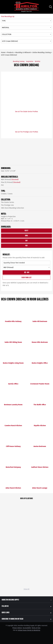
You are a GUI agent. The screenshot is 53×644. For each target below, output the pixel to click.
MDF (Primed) (10, 179)
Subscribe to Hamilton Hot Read (12, 619)
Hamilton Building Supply (10, 600)
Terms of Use (36, 628)
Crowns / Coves (7, 194)
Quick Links (6, 612)
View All (27, 589)
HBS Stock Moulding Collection (12, 208)
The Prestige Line (7, 205)
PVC (2, 185)
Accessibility (27, 628)
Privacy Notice (17, 628)
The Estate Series (7, 202)
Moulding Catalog (19, 61)
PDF (26, 245)
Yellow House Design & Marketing (29, 630)
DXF (27, 240)
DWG (26, 235)
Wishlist (38, 61)
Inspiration (30, 61)
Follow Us (5, 606)
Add (26, 272)
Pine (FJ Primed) (11, 182)
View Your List (27, 277)
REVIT (26, 230)
